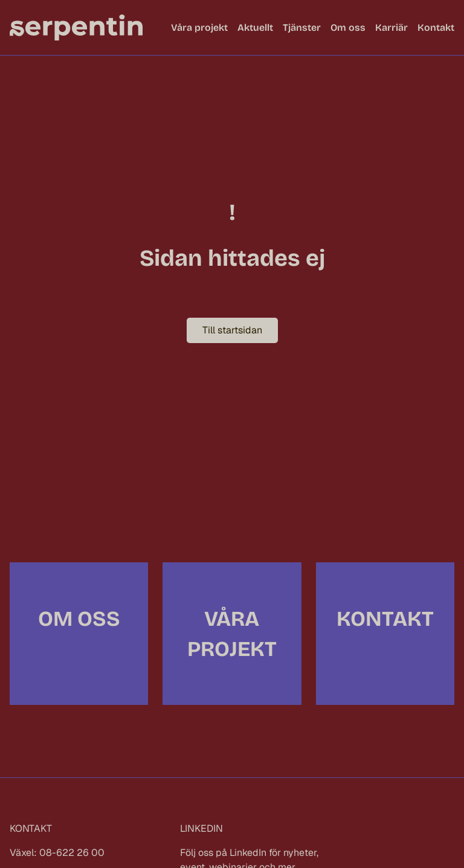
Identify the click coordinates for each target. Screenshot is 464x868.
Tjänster (302, 27)
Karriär (391, 27)
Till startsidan (232, 330)
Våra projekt (199, 27)
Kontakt (436, 27)
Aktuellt (255, 27)
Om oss (348, 27)
